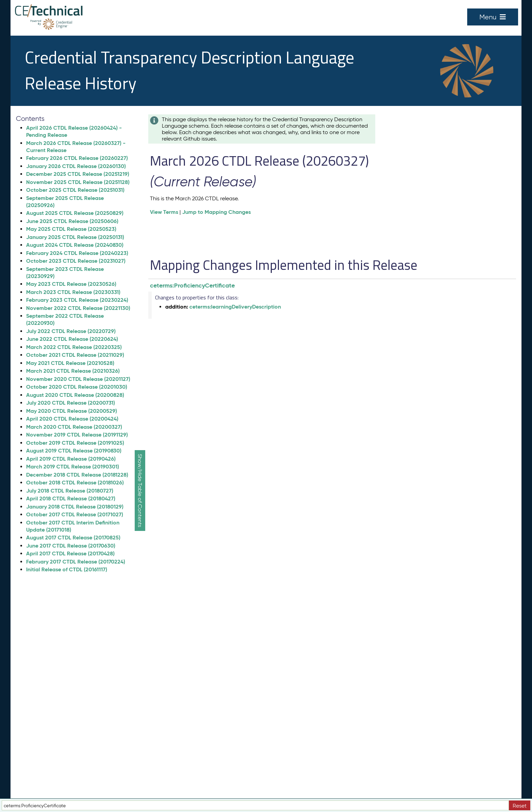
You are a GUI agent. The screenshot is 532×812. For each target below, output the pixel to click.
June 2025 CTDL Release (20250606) (72, 221)
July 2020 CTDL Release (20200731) (71, 403)
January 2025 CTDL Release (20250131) (75, 237)
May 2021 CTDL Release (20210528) (70, 363)
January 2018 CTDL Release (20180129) (75, 507)
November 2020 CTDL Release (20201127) (78, 379)
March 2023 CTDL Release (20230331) (73, 292)
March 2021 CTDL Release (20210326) (73, 371)
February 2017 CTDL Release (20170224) (76, 562)
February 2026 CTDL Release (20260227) (77, 158)
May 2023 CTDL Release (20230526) (71, 284)
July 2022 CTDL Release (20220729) (71, 331)
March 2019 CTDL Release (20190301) (73, 467)
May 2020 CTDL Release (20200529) (72, 411)
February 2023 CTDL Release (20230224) (77, 300)
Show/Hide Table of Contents (140, 491)
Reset (520, 806)
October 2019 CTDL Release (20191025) (75, 443)
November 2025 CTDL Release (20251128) (78, 182)
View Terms (164, 212)
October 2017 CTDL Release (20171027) (75, 514)
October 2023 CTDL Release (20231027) (76, 261)
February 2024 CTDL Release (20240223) (77, 253)
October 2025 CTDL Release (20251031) (75, 190)
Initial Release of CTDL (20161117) (67, 569)
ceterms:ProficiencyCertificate (192, 285)
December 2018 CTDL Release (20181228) (77, 475)
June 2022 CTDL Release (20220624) (72, 339)
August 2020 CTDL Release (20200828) (75, 395)
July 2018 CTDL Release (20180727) (70, 491)
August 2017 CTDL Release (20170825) (73, 538)
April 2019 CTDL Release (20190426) (71, 459)
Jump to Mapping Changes (216, 212)
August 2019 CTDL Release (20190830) (74, 451)
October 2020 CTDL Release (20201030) (77, 387)
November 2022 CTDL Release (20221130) (78, 308)
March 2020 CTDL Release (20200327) (74, 427)
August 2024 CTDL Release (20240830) (75, 245)
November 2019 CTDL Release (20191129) (77, 435)
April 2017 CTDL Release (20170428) (70, 553)
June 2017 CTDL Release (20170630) (71, 546)
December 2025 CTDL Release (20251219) (78, 174)
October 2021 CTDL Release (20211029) (75, 355)
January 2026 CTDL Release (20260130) (76, 166)
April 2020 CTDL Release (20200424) (72, 419)
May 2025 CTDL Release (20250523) (71, 229)
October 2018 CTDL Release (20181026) (75, 483)
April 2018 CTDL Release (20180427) (71, 499)
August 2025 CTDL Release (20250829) (75, 213)
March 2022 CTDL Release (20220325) (74, 347)
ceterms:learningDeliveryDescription (235, 307)
